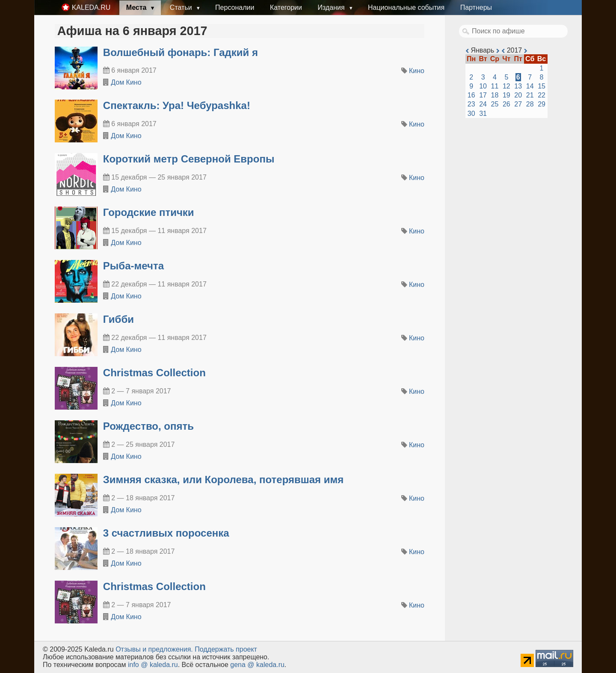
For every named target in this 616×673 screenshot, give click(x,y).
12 (506, 86)
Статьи (182, 7)
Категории (286, 7)
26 (506, 104)
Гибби (118, 319)
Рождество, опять (148, 426)
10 (483, 86)
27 (518, 104)
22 (542, 95)
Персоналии (235, 7)
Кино (417, 71)
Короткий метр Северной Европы (189, 159)
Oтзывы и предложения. (154, 649)
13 (518, 86)
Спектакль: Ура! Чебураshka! (177, 105)
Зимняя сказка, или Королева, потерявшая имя (224, 480)
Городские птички (149, 212)
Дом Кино (126, 82)
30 (471, 114)
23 (471, 104)
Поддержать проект (226, 649)
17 (483, 95)
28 (530, 104)
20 (518, 95)
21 (530, 95)
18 (495, 95)
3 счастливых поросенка (166, 533)
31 (483, 114)
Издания (332, 7)
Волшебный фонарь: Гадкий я (181, 52)
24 (483, 104)
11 (495, 86)
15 (542, 86)
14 (530, 86)
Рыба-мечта (133, 266)
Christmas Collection (154, 373)
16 (471, 95)
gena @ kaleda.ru (257, 665)
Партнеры (476, 7)
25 (495, 104)
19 (506, 95)
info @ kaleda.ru (153, 665)
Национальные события (406, 7)
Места (137, 7)
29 (542, 104)
